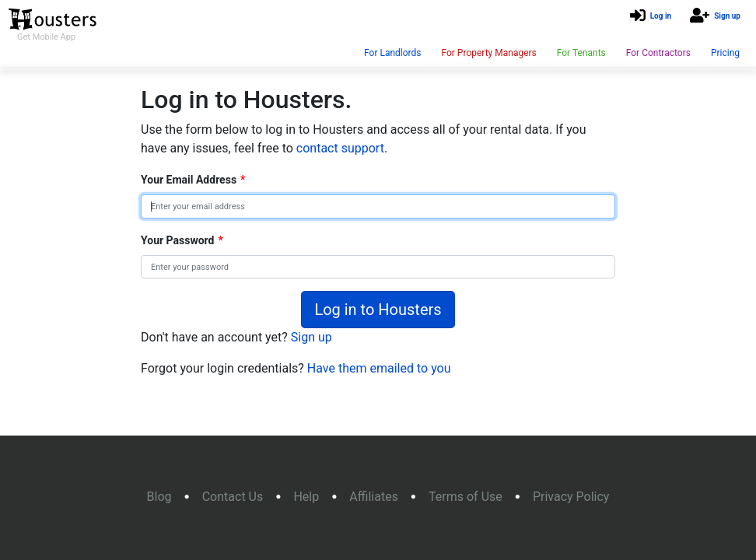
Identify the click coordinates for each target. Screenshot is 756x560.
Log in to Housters (378, 310)
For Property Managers (488, 53)
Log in (661, 16)
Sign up (727, 16)
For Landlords (392, 53)
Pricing (725, 53)
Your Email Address (193, 180)
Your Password (182, 240)
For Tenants (581, 53)
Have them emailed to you (379, 368)
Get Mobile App (46, 37)
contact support (340, 148)
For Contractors (658, 53)
